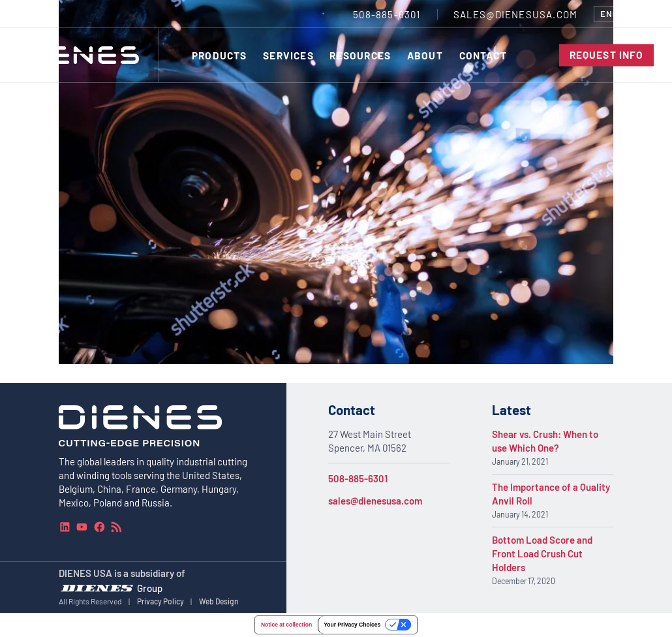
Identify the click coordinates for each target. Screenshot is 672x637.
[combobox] (624, 14)
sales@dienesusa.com (375, 501)
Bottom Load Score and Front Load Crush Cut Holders (542, 553)
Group (150, 588)
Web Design (219, 601)
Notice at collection (286, 625)
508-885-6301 (358, 478)
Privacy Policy (160, 601)
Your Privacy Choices (352, 625)
